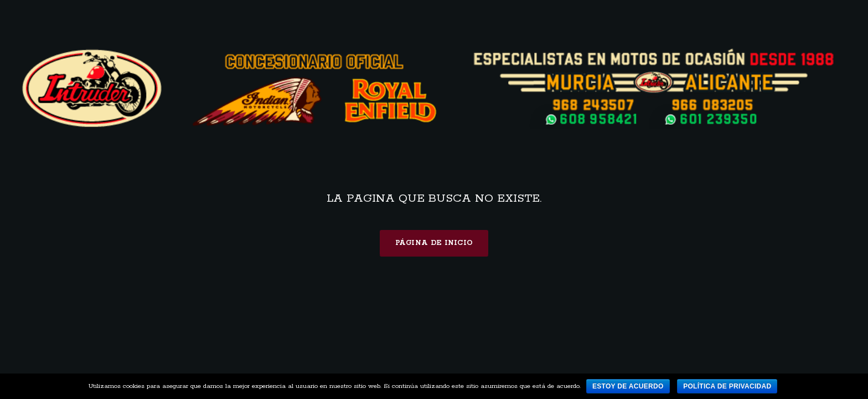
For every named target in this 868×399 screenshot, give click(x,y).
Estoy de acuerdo (628, 386)
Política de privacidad (727, 386)
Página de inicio (434, 243)
